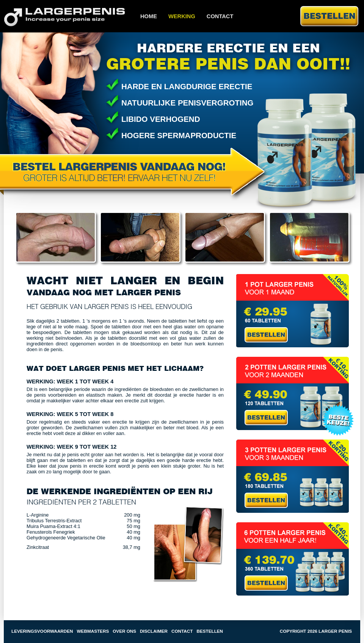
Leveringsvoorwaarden (42, 631)
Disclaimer (154, 631)
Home (149, 16)
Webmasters (93, 631)
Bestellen (210, 631)
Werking (182, 16)
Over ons (124, 631)
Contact (220, 16)
